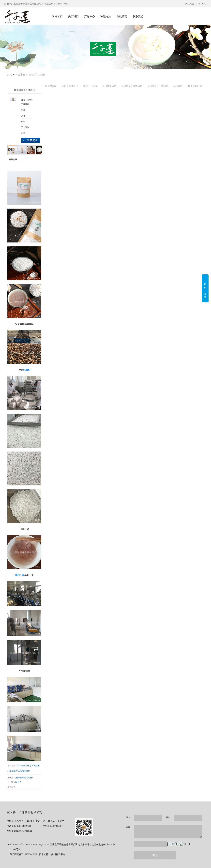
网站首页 (57, 16)
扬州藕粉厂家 (195, 86)
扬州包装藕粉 (109, 86)
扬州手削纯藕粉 (70, 86)
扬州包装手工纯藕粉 (158, 86)
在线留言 (122, 16)
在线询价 (30, 140)
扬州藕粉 (178, 86)
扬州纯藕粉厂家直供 (24, 778)
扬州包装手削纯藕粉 (132, 86)
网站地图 (190, 4)
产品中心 (90, 16)
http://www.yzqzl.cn (23, 831)
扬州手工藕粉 (90, 86)
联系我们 (138, 16)
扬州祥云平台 (58, 854)
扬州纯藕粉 (51, 86)
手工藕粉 (21, 766)
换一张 (187, 844)
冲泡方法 (106, 16)
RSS (198, 4)
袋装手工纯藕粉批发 (21, 771)
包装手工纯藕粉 (37, 75)
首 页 (9, 75)
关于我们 (73, 16)
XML (204, 4)
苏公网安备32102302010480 (24, 854)
